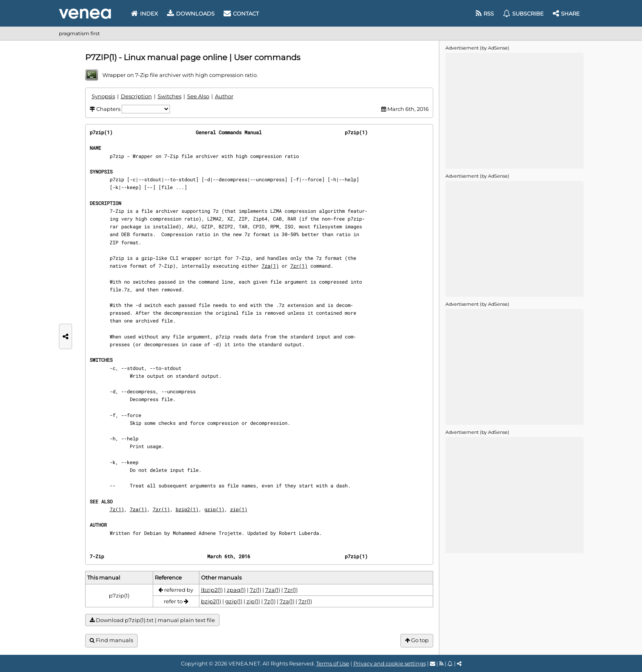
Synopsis (103, 96)
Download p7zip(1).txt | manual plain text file (152, 620)
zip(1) (239, 509)
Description (136, 96)
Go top (417, 640)
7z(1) (117, 509)
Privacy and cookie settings (390, 663)
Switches (170, 96)
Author (224, 96)
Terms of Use (333, 663)
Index (145, 14)
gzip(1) (214, 509)
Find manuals (111, 640)
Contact (241, 14)
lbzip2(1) (212, 590)
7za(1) (270, 266)
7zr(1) (299, 266)
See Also (198, 96)
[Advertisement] (514, 110)
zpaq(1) (236, 590)
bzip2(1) (187, 509)
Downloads (191, 14)
